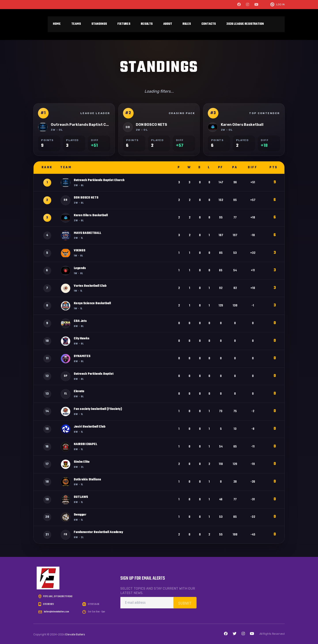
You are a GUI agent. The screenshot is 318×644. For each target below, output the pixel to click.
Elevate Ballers (75, 634)
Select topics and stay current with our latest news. (158, 591)
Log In (280, 5)
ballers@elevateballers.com (57, 612)
